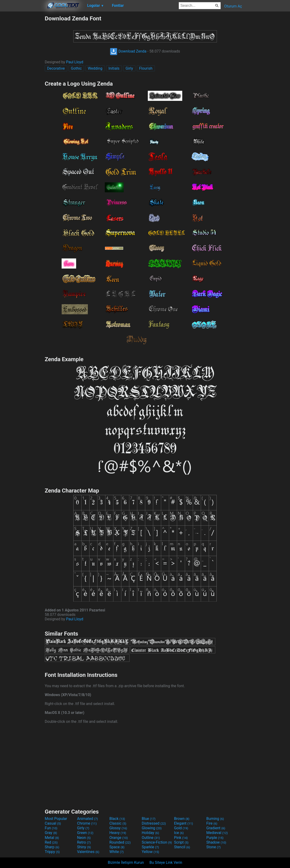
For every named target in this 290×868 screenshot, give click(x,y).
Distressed (154, 823)
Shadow (216, 842)
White (117, 852)
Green (85, 833)
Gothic (76, 68)
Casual (53, 823)
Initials (114, 68)
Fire (212, 823)
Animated (87, 819)
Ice (179, 833)
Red (51, 842)
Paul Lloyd (75, 62)
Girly (129, 68)
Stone (214, 847)
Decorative (56, 68)
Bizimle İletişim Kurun (126, 862)
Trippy (52, 852)
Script (181, 842)
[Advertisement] (22, 85)
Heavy (118, 833)
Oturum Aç (233, 6)
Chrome (87, 823)
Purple (215, 838)
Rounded (120, 842)
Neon (84, 838)
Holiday (150, 833)
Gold (181, 828)
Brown (182, 819)
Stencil (182, 847)
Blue (149, 819)
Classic (118, 823)
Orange (119, 838)
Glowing (152, 828)
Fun (51, 828)
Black (117, 819)
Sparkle (150, 847)
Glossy (118, 828)
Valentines (88, 852)
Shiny (84, 847)
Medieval (217, 833)
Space (117, 847)
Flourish (146, 68)
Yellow (150, 852)
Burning (215, 819)
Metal (52, 838)
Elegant (184, 823)
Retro (84, 842)
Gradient (216, 828)
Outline (151, 838)
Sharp (52, 847)
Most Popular (56, 819)
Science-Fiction (157, 842)
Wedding (95, 68)
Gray (51, 833)
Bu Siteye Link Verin (166, 862)
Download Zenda (128, 51)
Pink (181, 838)
